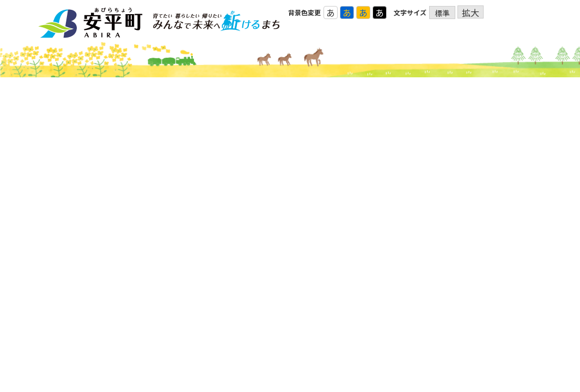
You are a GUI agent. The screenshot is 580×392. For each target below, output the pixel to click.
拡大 (471, 12)
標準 (442, 13)
